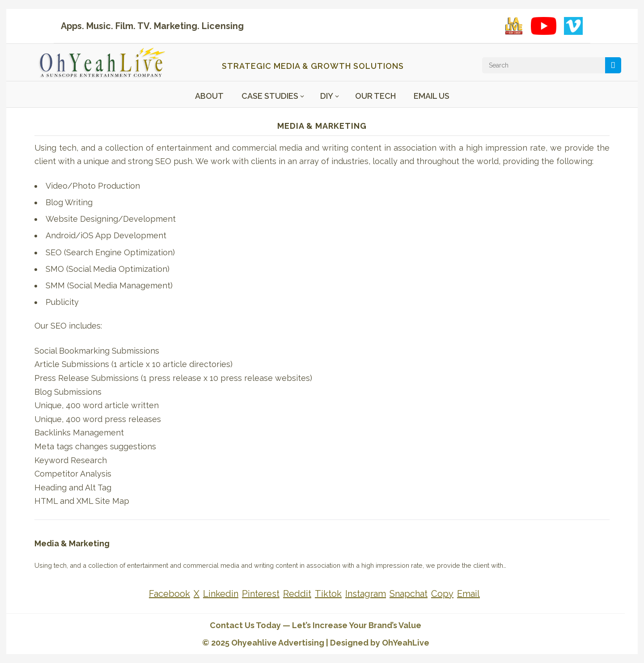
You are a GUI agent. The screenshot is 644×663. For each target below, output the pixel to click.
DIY (327, 96)
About (209, 96)
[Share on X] (197, 594)
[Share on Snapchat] (409, 594)
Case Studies (270, 96)
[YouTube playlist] (544, 26)
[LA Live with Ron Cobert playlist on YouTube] (514, 26)
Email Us (432, 96)
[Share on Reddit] (297, 594)
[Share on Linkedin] (221, 594)
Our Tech (375, 96)
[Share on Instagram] (366, 594)
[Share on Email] (468, 594)
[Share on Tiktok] (328, 594)
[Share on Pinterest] (261, 594)
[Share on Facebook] (169, 594)
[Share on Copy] (442, 594)
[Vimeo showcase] (573, 26)
